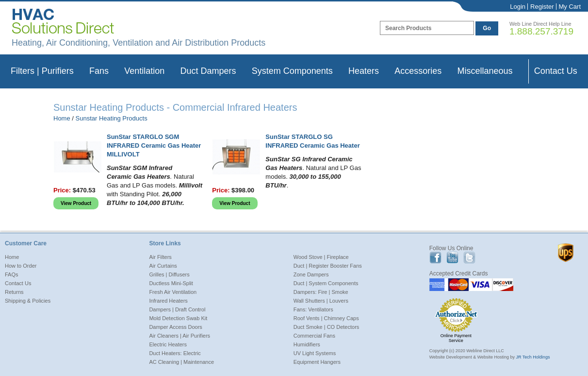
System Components (292, 71)
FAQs (12, 274)
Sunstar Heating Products (112, 118)
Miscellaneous (485, 71)
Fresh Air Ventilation (173, 292)
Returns (14, 292)
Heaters (364, 71)
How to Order (21, 266)
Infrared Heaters (168, 301)
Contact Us (556, 71)
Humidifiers (307, 344)
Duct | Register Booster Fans (328, 266)
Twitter (469, 258)
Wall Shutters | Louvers (321, 301)
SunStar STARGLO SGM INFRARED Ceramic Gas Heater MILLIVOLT (154, 145)
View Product (76, 203)
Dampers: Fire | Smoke (321, 292)
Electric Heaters (168, 344)
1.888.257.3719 (541, 31)
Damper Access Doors (175, 327)
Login (518, 7)
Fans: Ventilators (313, 309)
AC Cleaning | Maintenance (181, 362)
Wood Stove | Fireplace (321, 257)
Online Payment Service (456, 338)
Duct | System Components (326, 283)
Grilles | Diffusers (169, 274)
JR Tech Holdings (533, 357)
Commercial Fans (314, 336)
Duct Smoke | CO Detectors (327, 327)
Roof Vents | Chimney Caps (326, 318)
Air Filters (160, 257)
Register (542, 7)
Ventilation (144, 71)
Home (62, 118)
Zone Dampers (311, 274)
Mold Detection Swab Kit (178, 318)
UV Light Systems (315, 353)
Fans (99, 71)
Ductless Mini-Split (171, 283)
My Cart (570, 7)
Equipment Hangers (317, 362)
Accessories (418, 71)
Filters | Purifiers (42, 71)
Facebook (435, 258)
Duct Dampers (208, 71)
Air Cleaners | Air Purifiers (180, 336)
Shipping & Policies (28, 301)
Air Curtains (163, 266)
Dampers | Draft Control (177, 309)
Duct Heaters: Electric (175, 353)
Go (487, 28)
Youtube (452, 258)
